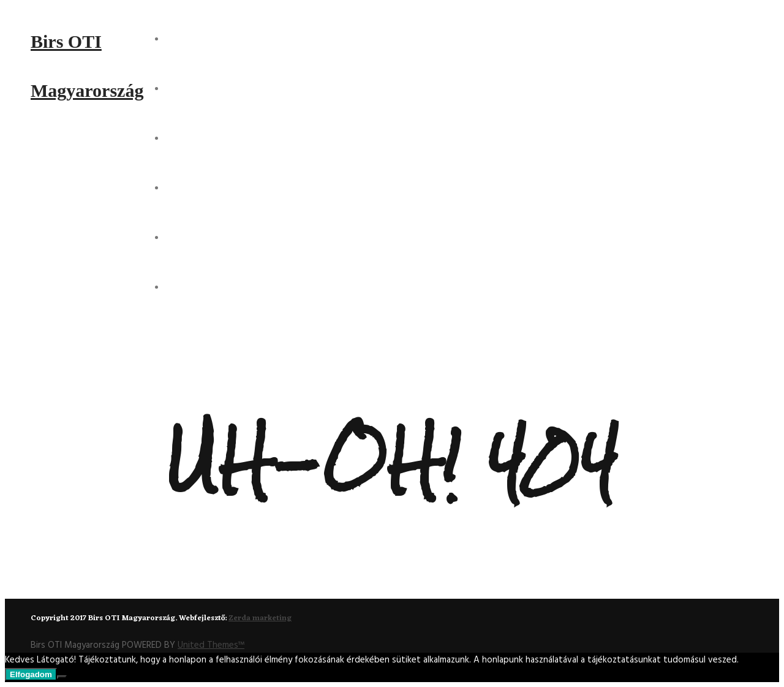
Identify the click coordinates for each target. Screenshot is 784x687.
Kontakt (190, 237)
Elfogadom (31, 674)
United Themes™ (211, 645)
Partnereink (200, 287)
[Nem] (62, 677)
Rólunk (186, 88)
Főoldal (189, 39)
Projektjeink (202, 138)
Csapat (185, 188)
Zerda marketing (260, 618)
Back (386, 576)
